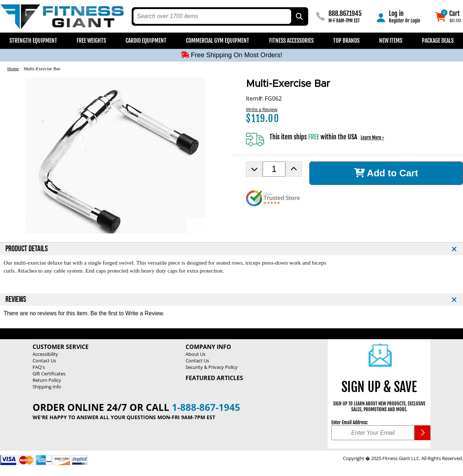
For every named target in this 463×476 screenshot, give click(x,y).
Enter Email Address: (350, 422)
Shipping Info (47, 387)
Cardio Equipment (146, 41)
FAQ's (39, 367)
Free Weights (91, 41)
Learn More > (372, 138)
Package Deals (438, 41)
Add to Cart (386, 173)
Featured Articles (214, 378)
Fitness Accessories (291, 41)
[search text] (213, 16)
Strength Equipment (33, 41)
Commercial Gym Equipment (218, 41)
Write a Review (262, 109)
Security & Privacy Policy (212, 367)
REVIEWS (16, 300)
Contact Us (44, 361)
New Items (391, 41)
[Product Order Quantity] (274, 169)
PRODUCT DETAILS (27, 249)
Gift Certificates (49, 374)
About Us (196, 354)
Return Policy (47, 380)
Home (13, 69)
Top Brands (346, 41)
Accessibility (45, 354)
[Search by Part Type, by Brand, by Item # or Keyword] (299, 16)
